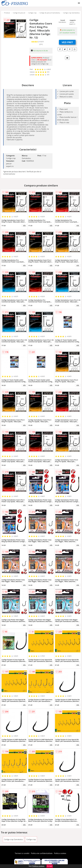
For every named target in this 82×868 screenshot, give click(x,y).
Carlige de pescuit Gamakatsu (50, 13)
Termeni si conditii (22, 853)
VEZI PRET (67, 42)
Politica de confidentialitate (42, 853)
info (24, 225)
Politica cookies (60, 853)
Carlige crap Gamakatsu (71, 13)
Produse (7, 13)
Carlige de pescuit (19, 13)
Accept (50, 866)
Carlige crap (32, 13)
